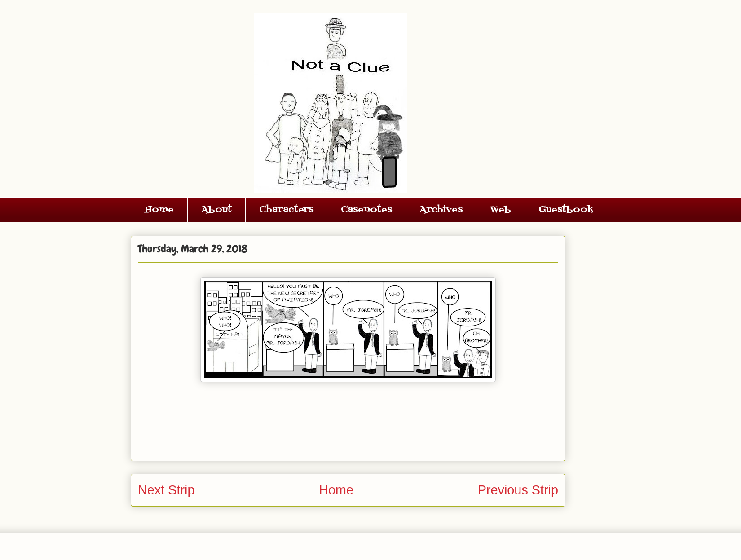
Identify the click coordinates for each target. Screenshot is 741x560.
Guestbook (566, 210)
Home (159, 210)
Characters (286, 210)
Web (501, 210)
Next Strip (166, 490)
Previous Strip (518, 490)
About (216, 210)
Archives (441, 210)
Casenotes (366, 210)
